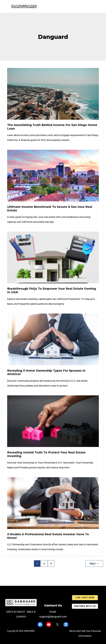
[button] (85, 598)
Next (94, 564)
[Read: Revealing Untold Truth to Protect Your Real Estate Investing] (53, 421)
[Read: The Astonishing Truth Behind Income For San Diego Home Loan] (53, 94)
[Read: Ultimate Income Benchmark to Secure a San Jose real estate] (53, 175)
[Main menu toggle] (4, 7)
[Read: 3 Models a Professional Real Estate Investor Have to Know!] (53, 503)
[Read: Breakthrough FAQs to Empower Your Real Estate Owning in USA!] (53, 257)
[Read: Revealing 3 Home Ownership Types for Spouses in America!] (53, 339)
